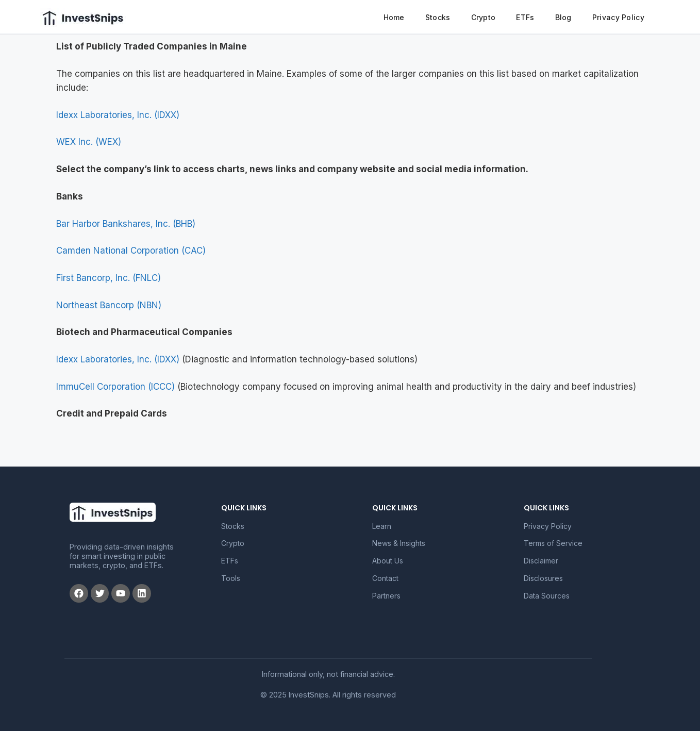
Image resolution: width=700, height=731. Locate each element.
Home (394, 17)
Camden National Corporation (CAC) (131, 251)
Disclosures (543, 578)
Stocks (438, 17)
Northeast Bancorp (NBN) (109, 305)
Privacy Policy (618, 17)
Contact (385, 578)
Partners (386, 596)
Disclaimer (541, 561)
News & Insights (399, 543)
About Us (388, 561)
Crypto (484, 17)
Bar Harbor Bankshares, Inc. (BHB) (126, 224)
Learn (382, 526)
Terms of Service (553, 543)
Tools (231, 578)
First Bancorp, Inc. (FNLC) (109, 278)
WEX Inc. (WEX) (89, 142)
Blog (563, 17)
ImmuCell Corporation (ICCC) (115, 387)
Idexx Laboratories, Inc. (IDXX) (118, 115)
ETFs (525, 17)
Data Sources (547, 596)
